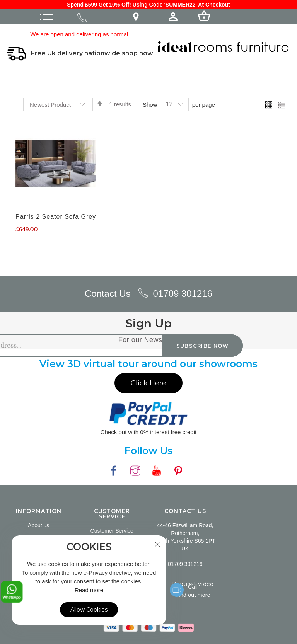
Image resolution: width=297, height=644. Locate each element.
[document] (89, 580)
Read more (89, 590)
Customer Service (112, 530)
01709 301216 (183, 292)
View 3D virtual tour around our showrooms (148, 363)
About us (38, 525)
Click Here (148, 382)
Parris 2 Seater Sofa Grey (56, 216)
